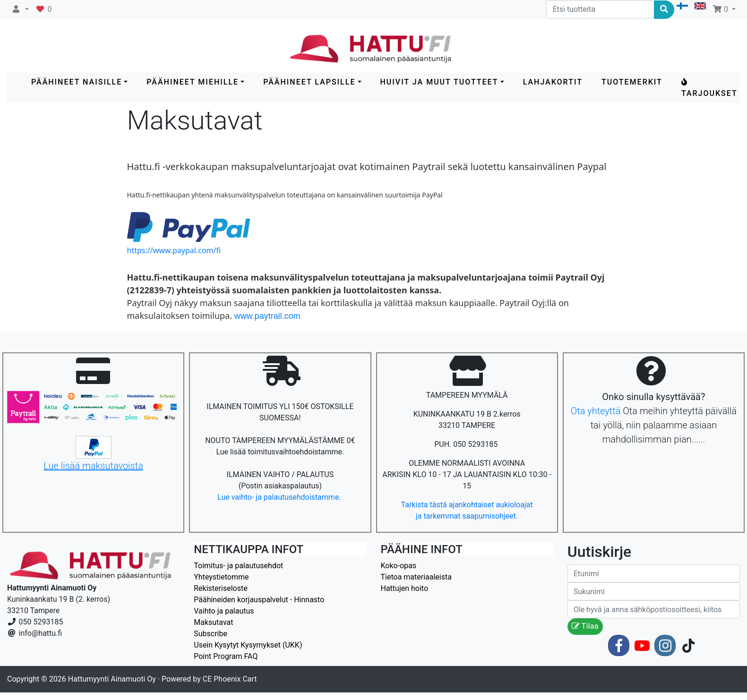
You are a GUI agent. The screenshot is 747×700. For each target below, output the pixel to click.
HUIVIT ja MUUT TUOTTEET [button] (439, 82)
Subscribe (210, 634)
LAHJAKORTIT (553, 82)
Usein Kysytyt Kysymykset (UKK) (248, 645)
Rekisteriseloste (220, 588)
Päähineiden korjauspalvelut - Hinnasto (259, 600)
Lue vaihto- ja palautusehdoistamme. (280, 497)
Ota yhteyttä (596, 411)
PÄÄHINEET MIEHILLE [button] (193, 82)
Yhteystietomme (221, 577)
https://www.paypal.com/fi (174, 250)
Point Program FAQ (226, 656)
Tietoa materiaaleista (416, 577)
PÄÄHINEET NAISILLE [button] (77, 82)
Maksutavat (213, 622)
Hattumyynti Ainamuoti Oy (112, 679)
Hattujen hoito (405, 588)
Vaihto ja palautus (224, 611)
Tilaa (585, 626)
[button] (20, 9)
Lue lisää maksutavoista (93, 466)
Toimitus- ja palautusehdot (238, 566)
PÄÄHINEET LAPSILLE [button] (309, 82)
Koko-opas (399, 566)
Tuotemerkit (632, 82)
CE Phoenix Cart (230, 679)
